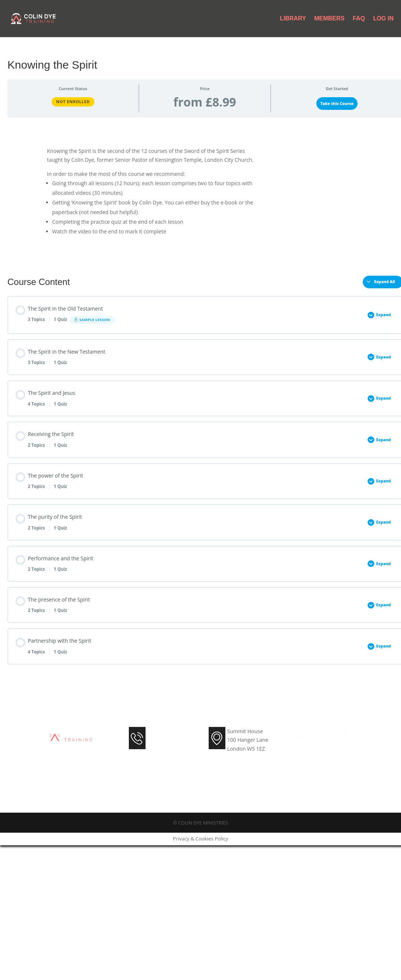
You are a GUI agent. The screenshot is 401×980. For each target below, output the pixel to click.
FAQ (359, 19)
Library (293, 19)
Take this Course (337, 104)
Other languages (327, 173)
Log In (383, 19)
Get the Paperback (323, 156)
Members (329, 19)
